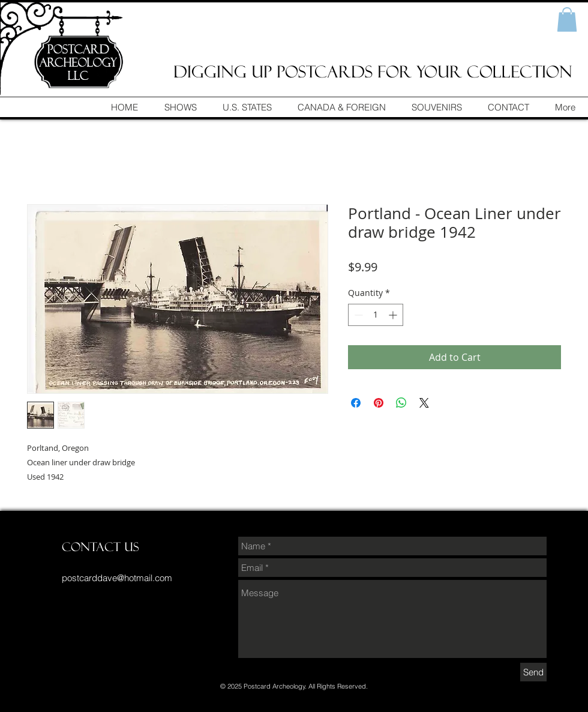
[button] (567, 20)
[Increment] (394, 315)
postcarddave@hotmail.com (117, 578)
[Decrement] (357, 315)
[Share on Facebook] (356, 403)
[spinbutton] (376, 315)
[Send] (533, 672)
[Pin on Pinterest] (379, 403)
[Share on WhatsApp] (401, 403)
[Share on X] (424, 403)
